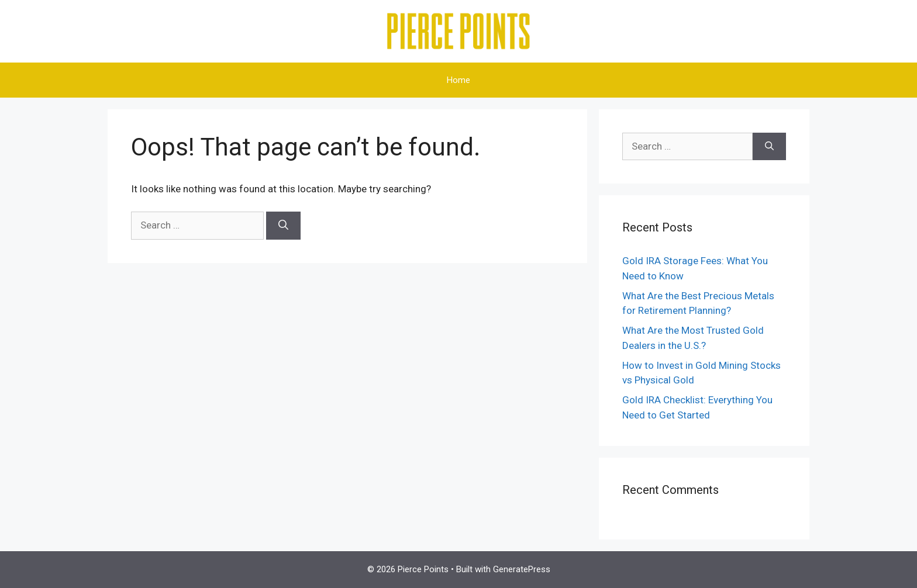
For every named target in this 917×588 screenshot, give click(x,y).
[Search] (283, 226)
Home (458, 80)
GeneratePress (522, 569)
